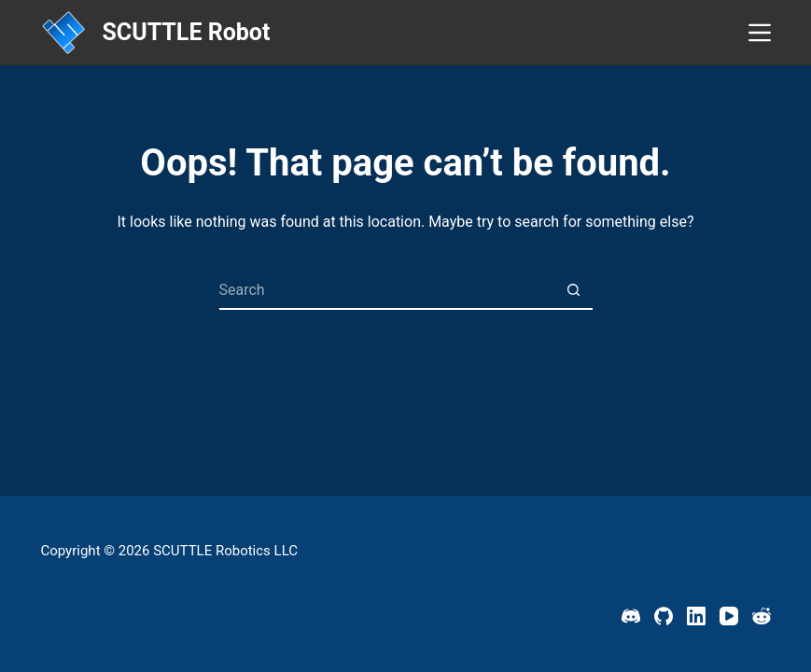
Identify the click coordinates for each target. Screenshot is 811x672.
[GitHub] (664, 616)
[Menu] (760, 33)
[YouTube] (729, 616)
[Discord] (631, 616)
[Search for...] (387, 291)
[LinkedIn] (696, 616)
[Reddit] (762, 616)
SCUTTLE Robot (186, 32)
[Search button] (573, 291)
